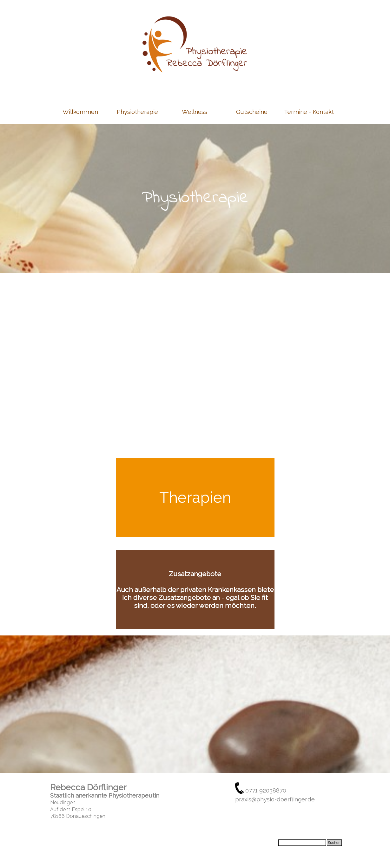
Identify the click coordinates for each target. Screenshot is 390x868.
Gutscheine (252, 112)
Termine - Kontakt (309, 112)
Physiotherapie (137, 112)
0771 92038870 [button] (266, 790)
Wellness (195, 112)
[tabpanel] (195, 198)
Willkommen (80, 112)
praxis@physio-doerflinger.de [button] (275, 799)
